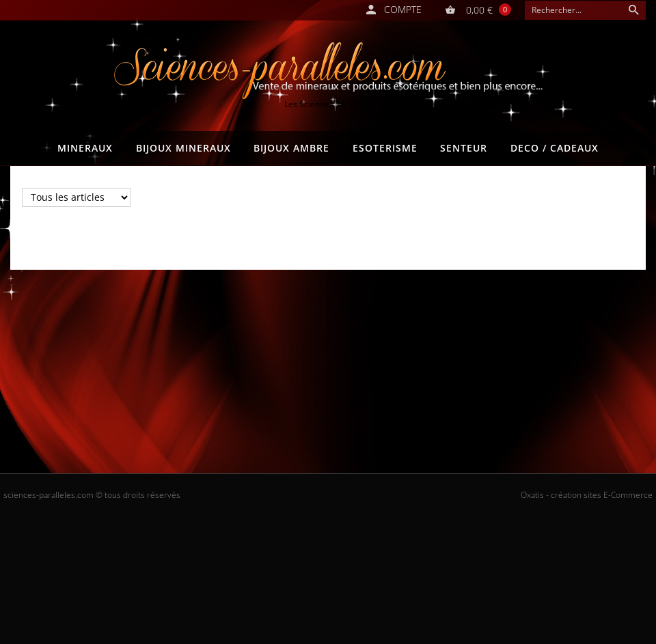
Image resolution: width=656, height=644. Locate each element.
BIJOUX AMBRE (291, 148)
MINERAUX (85, 148)
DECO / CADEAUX (555, 148)
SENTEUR (464, 148)
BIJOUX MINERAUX (183, 148)
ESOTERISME (385, 148)
